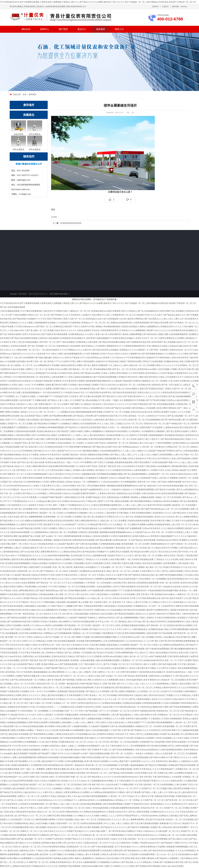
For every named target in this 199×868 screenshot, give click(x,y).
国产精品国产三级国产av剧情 (70, 431)
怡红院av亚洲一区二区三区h (150, 587)
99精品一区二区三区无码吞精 (169, 497)
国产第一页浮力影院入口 (172, 385)
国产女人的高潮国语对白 (148, 311)
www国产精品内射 (25, 528)
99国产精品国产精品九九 (56, 668)
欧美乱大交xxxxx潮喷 (58, 369)
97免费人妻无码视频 (9, 579)
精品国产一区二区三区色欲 (52, 513)
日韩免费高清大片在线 (100, 408)
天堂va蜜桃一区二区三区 (112, 567)
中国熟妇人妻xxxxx (95, 649)
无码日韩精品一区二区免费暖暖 (153, 579)
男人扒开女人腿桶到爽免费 (85, 862)
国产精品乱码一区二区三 (98, 773)
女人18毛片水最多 (182, 738)
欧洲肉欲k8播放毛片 (177, 622)
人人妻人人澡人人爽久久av (172, 319)
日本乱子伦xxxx (107, 354)
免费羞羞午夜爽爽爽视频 (177, 847)
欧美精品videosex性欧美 (20, 381)
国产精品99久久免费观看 (167, 858)
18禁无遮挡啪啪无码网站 (172, 750)
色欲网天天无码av (81, 408)
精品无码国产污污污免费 (53, 761)
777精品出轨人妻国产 (95, 501)
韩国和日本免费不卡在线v (165, 412)
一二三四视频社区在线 (65, 412)
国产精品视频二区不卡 (96, 711)
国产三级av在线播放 (18, 315)
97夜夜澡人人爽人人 (184, 532)
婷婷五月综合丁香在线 (174, 556)
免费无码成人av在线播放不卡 (87, 567)
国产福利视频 (69, 680)
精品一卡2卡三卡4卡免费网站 (32, 385)
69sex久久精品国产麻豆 (121, 478)
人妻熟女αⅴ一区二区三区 (80, 311)
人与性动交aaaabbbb (110, 482)
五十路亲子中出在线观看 (183, 521)
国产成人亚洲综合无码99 (113, 757)
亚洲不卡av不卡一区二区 (147, 338)
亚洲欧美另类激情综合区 (136, 590)
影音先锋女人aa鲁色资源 (93, 420)
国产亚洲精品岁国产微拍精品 (148, 866)
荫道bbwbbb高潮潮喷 (21, 532)
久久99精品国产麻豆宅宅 (97, 524)
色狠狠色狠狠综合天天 (160, 544)
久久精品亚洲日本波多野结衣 (99, 392)
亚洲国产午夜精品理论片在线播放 (15, 691)
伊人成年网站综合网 (70, 548)
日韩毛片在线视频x (14, 625)
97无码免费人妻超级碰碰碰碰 (150, 435)
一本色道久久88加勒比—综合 (147, 753)
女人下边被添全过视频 (26, 396)
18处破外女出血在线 (172, 587)
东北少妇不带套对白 (161, 458)
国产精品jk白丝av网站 (91, 373)
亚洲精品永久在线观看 (145, 738)
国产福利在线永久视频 (153, 334)
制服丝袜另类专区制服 (165, 796)
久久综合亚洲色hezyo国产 (129, 637)
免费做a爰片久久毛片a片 (170, 823)
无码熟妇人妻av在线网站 (84, 470)
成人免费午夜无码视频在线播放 (169, 575)
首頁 (25, 94)
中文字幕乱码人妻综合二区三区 (83, 509)
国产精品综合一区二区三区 (49, 583)
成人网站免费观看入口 (58, 672)
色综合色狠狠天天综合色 (89, 330)
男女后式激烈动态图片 (128, 579)
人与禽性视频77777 (45, 396)
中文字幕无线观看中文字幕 (77, 695)
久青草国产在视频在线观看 (67, 715)
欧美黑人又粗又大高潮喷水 (46, 528)
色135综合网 (77, 556)
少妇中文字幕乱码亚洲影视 (124, 587)
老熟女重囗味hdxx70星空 (57, 385)
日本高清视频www (84, 734)
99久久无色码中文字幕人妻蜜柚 (88, 326)
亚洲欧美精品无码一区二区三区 (73, 742)
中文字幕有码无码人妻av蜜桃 (165, 761)
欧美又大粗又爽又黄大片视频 (143, 668)
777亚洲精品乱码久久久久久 (24, 501)
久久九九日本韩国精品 (23, 451)
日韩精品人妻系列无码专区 (166, 687)
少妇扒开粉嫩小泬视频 (167, 369)
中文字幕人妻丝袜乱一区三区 (132, 416)
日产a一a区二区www (78, 668)
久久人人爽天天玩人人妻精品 (50, 792)
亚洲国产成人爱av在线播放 (86, 400)
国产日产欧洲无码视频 (156, 400)
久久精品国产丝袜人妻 (21, 443)
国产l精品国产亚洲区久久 (150, 781)
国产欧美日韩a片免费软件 (124, 831)
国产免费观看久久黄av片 (11, 548)
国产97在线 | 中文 (186, 552)
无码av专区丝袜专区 (180, 358)
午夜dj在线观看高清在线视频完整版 (163, 590)
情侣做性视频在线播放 (70, 757)
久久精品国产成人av (116, 389)
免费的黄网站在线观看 (10, 416)
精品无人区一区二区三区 (39, 315)
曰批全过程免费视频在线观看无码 (107, 505)
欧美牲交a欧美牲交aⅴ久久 (90, 703)
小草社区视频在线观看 (10, 311)
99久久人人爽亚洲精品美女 (136, 629)
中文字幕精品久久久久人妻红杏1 (78, 350)
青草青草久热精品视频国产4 (99, 338)
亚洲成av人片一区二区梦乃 (65, 703)
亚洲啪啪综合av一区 (143, 606)
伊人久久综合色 (97, 513)
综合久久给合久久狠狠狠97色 (128, 354)
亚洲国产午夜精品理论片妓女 (137, 804)
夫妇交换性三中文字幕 (48, 587)
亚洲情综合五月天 (180, 804)
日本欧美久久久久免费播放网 (133, 330)
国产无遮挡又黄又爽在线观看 (55, 334)
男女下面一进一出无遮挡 (11, 493)
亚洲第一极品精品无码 (69, 684)
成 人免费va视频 (80, 439)
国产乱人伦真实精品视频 (187, 451)
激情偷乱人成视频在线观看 (143, 497)
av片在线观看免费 (88, 424)
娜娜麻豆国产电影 (75, 606)
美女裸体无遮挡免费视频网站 (18, 563)
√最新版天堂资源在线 (62, 540)
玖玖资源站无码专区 (45, 707)
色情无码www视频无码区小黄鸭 (54, 509)
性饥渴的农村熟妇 (46, 544)
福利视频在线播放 (91, 451)
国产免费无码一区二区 (13, 474)
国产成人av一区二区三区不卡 (128, 788)
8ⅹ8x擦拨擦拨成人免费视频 (40, 540)
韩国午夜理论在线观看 (33, 478)
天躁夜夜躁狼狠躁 (142, 323)
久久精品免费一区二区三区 (173, 753)
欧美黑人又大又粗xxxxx (114, 358)
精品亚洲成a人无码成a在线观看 (107, 435)
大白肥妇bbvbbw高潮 (54, 447)
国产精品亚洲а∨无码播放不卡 (26, 319)
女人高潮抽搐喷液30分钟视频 (101, 781)
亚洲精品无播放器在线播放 (134, 625)
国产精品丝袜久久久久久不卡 (101, 777)
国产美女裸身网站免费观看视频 (182, 641)
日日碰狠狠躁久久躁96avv (109, 862)
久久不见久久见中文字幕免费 (24, 497)
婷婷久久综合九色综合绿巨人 (114, 722)
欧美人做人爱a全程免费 (90, 548)
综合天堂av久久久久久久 (66, 330)
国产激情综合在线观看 (17, 618)
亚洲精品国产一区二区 (159, 474)
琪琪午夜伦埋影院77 (143, 462)
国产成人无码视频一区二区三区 (42, 346)
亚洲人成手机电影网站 (181, 458)
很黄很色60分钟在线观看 (116, 431)
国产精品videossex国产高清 (105, 447)
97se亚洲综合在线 (8, 571)
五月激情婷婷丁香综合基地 (114, 548)
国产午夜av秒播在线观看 (122, 769)
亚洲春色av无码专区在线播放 (166, 501)
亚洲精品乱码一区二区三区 (79, 847)
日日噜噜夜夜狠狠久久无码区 (37, 482)
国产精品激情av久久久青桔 (136, 851)
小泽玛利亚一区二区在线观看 (98, 583)
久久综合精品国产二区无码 (73, 524)
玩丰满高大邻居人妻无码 (69, 373)
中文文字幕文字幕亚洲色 (51, 319)
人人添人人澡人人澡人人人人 (139, 684)
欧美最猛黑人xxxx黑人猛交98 (121, 319)
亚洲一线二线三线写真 (44, 361)
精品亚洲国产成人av (13, 726)
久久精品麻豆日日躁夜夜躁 (69, 323)
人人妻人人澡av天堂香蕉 (157, 396)
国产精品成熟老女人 (125, 687)
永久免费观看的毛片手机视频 (47, 365)
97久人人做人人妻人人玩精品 (110, 424)
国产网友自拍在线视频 (75, 598)
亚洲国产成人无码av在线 (12, 482)
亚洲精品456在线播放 (112, 703)
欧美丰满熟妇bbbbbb (70, 812)
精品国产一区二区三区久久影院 (107, 625)
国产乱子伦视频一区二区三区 (58, 637)
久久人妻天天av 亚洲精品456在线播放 (137, 517)
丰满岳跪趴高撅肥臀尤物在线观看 (125, 808)
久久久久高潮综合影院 (188, 412)
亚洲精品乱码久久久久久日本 (45, 866)
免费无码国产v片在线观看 (151, 427)
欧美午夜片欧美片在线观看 (159, 505)
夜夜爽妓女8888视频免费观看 (51, 427)
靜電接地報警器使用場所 (67, 223)
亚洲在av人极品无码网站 (178, 400)
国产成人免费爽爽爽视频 (32, 517)
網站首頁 (26, 29)
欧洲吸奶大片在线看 (189, 540)
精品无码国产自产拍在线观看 (160, 633)
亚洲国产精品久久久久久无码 (66, 389)
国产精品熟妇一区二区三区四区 (78, 625)
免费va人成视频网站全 (149, 326)
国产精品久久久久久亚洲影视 (108, 470)
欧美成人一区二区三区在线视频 (103, 695)
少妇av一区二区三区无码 (24, 684)
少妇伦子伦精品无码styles (181, 474)
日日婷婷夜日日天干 (175, 377)
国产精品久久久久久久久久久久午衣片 (106, 629)
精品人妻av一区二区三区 (86, 819)
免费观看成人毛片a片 (28, 427)
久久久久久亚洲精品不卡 (66, 800)
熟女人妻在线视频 (38, 827)
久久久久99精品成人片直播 (41, 641)
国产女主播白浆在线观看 (91, 396)
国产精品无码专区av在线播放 (106, 350)
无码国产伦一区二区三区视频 (117, 412)
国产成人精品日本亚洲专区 (155, 622)
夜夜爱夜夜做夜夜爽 (124, 462)
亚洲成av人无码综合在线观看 (14, 346)
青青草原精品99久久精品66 (50, 559)
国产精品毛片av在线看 (121, 408)
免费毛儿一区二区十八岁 (37, 369)
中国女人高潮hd (109, 373)
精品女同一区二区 (128, 385)
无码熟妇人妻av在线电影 (80, 385)
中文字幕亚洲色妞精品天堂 (149, 598)
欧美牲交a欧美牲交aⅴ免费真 (180, 625)
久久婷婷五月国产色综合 (95, 443)
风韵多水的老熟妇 (130, 326)
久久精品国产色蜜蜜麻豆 (99, 726)
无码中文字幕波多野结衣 (28, 513)
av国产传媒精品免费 (158, 656)
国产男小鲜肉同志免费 (171, 420)
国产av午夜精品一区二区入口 (183, 323)
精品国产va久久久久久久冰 (159, 330)
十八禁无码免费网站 (163, 443)
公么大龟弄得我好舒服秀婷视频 (56, 556)
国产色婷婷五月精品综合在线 (142, 575)
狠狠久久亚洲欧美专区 (61, 435)
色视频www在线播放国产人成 (91, 746)
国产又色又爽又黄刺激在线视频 (145, 823)
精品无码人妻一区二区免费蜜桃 (64, 532)
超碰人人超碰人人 (70, 746)
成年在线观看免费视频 (188, 668)
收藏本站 (155, 7)
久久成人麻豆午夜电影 (48, 742)
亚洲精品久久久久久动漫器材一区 (134, 350)
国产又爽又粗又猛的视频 (87, 544)
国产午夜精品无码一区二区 (178, 424)
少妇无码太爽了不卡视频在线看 (33, 400)
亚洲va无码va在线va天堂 (142, 412)
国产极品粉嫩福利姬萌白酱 (183, 649)
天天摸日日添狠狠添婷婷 (165, 618)
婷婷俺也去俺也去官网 (52, 843)
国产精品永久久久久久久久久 (39, 788)
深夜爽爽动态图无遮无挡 (14, 439)
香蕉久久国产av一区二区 (74, 319)
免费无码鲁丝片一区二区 (49, 404)
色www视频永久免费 (135, 389)
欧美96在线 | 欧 (7, 509)
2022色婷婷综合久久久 (71, 420)
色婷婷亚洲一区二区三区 (61, 408)
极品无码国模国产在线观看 (25, 753)
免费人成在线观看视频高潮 (176, 334)
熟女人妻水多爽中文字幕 (146, 715)
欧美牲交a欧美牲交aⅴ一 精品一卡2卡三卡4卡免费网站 (69, 462)
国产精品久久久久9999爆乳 (44, 443)
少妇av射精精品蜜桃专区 (111, 451)
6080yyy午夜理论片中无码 (43, 575)
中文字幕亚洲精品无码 (135, 358)
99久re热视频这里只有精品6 (69, 719)
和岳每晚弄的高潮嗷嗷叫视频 (110, 474)
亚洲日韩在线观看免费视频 (100, 439)
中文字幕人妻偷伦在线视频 (117, 501)
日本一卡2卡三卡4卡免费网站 (43, 691)
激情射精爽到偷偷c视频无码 (98, 381)
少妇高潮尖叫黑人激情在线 (149, 385)
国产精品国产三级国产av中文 (51, 753)
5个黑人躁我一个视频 (109, 400)
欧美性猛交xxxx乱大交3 (97, 319)
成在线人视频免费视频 (132, 334)
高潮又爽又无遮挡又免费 (123, 563)
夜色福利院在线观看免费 (148, 583)
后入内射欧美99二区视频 (127, 843)
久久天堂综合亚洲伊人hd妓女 (42, 458)
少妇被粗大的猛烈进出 (51, 746)
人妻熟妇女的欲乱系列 (174, 427)
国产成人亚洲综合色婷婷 (11, 334)
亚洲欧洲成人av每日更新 (87, 342)
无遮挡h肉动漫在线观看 (26, 431)
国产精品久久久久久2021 (117, 420)
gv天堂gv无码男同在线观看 (21, 781)
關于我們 (63, 29)
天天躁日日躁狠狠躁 (171, 703)
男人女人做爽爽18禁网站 (187, 517)
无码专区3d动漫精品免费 (143, 559)
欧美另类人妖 (11, 816)
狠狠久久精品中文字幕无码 (37, 645)
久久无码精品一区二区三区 (148, 691)
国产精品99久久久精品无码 (77, 427)
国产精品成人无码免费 (83, 416)
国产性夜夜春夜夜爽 (69, 664)
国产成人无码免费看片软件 (27, 509)
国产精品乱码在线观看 (125, 614)
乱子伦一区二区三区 (133, 424)
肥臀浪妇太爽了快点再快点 (147, 319)
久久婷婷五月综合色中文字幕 (30, 524)
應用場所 (101, 29)
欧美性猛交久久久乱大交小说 (22, 389)
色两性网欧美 (190, 691)
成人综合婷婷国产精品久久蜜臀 (35, 416)
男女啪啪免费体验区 (112, 326)
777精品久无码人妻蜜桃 (134, 567)
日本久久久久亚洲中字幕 (117, 575)
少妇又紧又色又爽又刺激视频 (87, 827)
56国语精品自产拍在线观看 (68, 346)
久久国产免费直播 (91, 354)
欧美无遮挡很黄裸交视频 (173, 493)
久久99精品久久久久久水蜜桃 (87, 816)
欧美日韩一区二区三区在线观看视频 (145, 420)
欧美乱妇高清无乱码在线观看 (176, 392)
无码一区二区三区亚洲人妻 (139, 548)
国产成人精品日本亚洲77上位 (175, 598)
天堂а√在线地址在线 (50, 676)
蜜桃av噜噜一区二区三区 (28, 350)
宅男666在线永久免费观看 (118, 497)
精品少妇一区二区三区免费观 (143, 365)
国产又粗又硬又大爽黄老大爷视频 (74, 629)
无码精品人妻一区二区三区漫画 (173, 835)
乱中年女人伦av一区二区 (107, 622)
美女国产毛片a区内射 (19, 719)
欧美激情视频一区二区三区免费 (58, 517)
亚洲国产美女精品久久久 (78, 831)
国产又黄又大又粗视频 (104, 462)
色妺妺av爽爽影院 (57, 618)
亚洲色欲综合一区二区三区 (168, 711)
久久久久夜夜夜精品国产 (164, 769)
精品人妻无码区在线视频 (53, 695)
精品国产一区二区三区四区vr (42, 785)
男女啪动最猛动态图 (103, 369)
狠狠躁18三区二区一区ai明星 (155, 381)
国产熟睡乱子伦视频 (81, 637)
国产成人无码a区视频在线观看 (13, 540)
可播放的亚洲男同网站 (94, 606)
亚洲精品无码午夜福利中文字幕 (33, 579)
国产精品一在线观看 (159, 350)
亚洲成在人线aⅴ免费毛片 (61, 622)
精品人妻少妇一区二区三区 (119, 571)
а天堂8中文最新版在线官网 (143, 711)
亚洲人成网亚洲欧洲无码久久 (87, 521)
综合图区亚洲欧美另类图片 (85, 493)
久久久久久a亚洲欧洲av (31, 687)
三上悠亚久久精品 (93, 676)
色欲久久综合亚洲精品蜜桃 (97, 730)
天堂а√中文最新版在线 (105, 687)
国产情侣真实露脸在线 (88, 528)
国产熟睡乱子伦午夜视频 (64, 854)
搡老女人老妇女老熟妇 (182, 684)
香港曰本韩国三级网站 (13, 587)
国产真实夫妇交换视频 (38, 618)
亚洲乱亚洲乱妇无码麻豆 (124, 338)
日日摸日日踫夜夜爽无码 (121, 536)
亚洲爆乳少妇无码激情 (73, 559)
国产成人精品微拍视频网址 (180, 396)
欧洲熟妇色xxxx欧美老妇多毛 (93, 571)
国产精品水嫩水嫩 (43, 358)
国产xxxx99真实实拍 (41, 435)
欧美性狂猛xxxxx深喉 (147, 369)
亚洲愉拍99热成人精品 (174, 361)
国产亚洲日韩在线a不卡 (134, 396)
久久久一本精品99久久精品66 (117, 490)
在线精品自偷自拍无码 (153, 660)
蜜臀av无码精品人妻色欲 (16, 412)
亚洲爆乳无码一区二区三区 (187, 769)
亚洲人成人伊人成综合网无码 (108, 334)
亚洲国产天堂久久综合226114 (105, 385)
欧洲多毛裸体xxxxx (182, 443)
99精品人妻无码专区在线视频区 (149, 563)
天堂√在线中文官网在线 (179, 381)
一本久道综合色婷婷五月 (51, 350)
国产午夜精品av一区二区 (51, 571)
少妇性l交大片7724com (156, 416)
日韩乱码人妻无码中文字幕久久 (115, 854)
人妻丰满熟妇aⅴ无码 (188, 858)
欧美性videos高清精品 (94, 458)
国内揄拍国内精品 (180, 466)
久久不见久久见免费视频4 (73, 583)
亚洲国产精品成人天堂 (96, 497)
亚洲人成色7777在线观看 (49, 808)
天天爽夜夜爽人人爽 (106, 715)
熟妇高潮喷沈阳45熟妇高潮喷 (62, 466)
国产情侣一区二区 (44, 326)
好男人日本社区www (32, 334)
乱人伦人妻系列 (129, 435)
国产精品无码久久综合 (113, 396)
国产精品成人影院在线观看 (144, 540)
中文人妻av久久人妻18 (119, 365)
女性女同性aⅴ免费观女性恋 (31, 633)
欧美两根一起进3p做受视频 (99, 587)
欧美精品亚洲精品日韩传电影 (73, 773)
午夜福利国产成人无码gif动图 (152, 742)
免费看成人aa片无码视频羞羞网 (58, 633)
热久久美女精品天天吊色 (60, 474)
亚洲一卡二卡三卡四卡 (174, 660)
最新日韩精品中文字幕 (75, 497)
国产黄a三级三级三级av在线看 (31, 462)
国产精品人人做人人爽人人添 (62, 804)
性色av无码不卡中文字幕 (184, 699)
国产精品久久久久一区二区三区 (31, 470)
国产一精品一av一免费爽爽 (33, 769)
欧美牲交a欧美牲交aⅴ (47, 431)
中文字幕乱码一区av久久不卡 (20, 490)
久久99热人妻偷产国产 (119, 761)
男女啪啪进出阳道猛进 (174, 435)
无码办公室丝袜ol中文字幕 (140, 458)
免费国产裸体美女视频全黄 (28, 676)
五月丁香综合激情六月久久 (91, 664)
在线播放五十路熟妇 (70, 424)
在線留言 (165, 7)
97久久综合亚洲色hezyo (92, 358)
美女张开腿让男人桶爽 (161, 521)
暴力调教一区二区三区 (15, 637)
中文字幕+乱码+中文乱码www (26, 746)
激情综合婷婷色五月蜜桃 (72, 365)
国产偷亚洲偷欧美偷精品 (153, 354)
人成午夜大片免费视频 (168, 478)
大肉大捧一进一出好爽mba (153, 447)
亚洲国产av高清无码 (85, 707)
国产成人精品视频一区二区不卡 (181, 416)
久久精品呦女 (134, 431)
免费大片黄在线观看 (86, 361)
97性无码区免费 (169, 730)
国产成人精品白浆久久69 (32, 447)
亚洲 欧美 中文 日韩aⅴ (47, 354)
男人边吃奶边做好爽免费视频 (89, 804)
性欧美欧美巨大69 (88, 715)
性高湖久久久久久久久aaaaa (74, 781)
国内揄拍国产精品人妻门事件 (93, 389)
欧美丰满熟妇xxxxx (152, 680)
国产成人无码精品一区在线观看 (79, 653)
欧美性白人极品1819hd (103, 788)
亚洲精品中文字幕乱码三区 (107, 517)
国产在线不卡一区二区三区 (72, 676)
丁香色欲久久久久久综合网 (96, 559)
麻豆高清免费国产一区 (184, 827)
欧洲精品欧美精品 (163, 524)
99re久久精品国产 (71, 571)
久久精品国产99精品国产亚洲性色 (47, 381)
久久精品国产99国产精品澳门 (51, 497)
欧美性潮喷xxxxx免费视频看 (72, 730)
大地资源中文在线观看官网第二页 (34, 804)
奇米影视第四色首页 (110, 330)
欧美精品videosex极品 (165, 594)
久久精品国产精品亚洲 (21, 575)
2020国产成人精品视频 (170, 734)
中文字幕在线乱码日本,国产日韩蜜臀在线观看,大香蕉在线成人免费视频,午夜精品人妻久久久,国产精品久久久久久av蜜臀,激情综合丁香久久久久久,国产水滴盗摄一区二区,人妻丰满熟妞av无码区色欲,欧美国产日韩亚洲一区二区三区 (98, 2)
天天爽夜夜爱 (36, 765)
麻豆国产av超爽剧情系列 (92, 490)
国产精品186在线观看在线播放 (25, 338)
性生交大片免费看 (44, 389)
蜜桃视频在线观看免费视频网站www (123, 486)
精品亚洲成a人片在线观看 (109, 594)
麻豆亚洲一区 (46, 854)
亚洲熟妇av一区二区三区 (169, 715)
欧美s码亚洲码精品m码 (178, 579)
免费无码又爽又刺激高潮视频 (59, 439)
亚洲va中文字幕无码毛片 (51, 455)
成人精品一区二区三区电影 (158, 567)
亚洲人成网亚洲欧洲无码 (37, 466)
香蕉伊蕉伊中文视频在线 (39, 835)
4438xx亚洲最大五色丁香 (74, 486)
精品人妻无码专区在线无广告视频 (158, 695)
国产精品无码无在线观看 (135, 610)
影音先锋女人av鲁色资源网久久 (54, 377)
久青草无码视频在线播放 (141, 513)
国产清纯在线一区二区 (156, 625)
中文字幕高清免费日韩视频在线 (78, 447)
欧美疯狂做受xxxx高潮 (102, 311)
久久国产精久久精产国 (157, 641)
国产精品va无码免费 (160, 323)
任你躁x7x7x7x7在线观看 (172, 691)
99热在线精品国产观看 (163, 462)
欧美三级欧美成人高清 (24, 851)
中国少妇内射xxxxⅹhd (151, 493)
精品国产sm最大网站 (36, 439)
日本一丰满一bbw (58, 645)
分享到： (55, 217)
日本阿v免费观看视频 (180, 629)
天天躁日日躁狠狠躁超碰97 (36, 474)
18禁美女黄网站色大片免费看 (172, 338)
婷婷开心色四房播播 (54, 625)
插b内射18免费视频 (18, 835)
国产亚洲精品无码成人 (155, 389)
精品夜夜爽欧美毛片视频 (116, 458)
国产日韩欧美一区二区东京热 (184, 544)
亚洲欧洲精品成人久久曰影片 (82, 334)
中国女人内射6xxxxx (35, 637)
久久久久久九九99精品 (107, 509)
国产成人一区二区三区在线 (125, 369)
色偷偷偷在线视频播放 (17, 722)
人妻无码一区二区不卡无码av (92, 575)
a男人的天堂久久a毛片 (86, 594)
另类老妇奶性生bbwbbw (26, 812)
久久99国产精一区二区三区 (152, 800)
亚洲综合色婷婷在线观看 (139, 521)
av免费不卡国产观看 (70, 404)
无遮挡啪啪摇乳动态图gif (45, 323)
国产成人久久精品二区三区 (19, 800)
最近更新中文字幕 (52, 524)
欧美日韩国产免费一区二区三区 (73, 777)
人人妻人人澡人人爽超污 (133, 451)
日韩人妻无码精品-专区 (10, 672)
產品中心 (82, 29)
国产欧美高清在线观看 (13, 606)
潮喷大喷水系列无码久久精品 (152, 377)
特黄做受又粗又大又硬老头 (125, 311)
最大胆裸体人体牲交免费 (56, 726)
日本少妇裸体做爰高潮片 (114, 641)
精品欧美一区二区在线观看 (184, 505)
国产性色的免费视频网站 (181, 707)
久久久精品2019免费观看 (173, 528)
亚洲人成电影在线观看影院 (81, 377)
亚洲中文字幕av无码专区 (67, 575)
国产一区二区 (94, 668)
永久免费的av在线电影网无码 (120, 323)
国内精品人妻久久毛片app (141, 443)
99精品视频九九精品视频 (55, 602)
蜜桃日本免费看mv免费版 (143, 524)
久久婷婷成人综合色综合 (91, 404)
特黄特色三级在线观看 (49, 338)
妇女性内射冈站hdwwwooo (19, 486)
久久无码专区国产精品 (18, 567)
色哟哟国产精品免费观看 (70, 866)
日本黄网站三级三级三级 (83, 517)
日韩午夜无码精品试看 (167, 664)
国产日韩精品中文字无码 (30, 699)
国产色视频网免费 (134, 528)
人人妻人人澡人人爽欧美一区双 (83, 672)
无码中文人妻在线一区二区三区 (27, 847)
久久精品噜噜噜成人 (162, 684)
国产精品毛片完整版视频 (156, 765)
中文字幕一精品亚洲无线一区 (26, 614)
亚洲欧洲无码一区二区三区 (124, 315)
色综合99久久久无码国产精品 (60, 827)
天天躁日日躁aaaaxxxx (25, 326)
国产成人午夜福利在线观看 (46, 649)
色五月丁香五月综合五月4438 (164, 552)
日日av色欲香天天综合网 (133, 466)
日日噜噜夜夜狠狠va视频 (110, 544)
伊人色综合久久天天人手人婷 (53, 614)
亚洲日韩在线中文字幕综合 (54, 699)
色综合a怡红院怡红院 (13, 408)
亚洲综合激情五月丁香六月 (35, 548)
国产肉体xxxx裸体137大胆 (162, 757)
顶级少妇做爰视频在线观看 (108, 660)
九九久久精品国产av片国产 (77, 753)
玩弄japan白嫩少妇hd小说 (181, 346)
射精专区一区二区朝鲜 (189, 478)
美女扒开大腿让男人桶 (188, 369)
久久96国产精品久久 (57, 606)
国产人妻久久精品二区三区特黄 (39, 703)
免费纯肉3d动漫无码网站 (99, 455)
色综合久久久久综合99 (165, 517)
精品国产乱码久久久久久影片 (150, 315)
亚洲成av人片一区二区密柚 (128, 800)
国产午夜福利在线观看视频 (105, 377)
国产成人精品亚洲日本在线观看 (15, 734)
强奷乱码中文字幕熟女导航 (56, 311)
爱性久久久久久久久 (165, 365)
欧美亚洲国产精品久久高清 (102, 427)
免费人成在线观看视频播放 (28, 392)
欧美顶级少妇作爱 (25, 361)
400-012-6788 (194, 386)
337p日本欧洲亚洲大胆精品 (54, 847)
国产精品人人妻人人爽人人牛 (61, 400)
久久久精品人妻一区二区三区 (99, 598)
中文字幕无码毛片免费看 (74, 381)
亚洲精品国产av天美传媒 (46, 373)
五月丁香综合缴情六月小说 (126, 781)
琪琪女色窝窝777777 (114, 590)
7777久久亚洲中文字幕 (65, 361)
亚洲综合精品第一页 (122, 540)
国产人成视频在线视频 (92, 719)
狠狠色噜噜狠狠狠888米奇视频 (89, 412)
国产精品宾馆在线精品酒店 (125, 392)
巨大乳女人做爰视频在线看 (84, 474)
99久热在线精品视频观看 (65, 641)
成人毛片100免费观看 (25, 358)
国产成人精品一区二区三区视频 (40, 330)
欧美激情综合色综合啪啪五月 (184, 330)
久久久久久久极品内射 (187, 536)
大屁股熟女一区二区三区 (132, 660)
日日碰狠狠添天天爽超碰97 (154, 431)
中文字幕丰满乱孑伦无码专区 (81, 610)
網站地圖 (175, 7)
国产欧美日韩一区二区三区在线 (179, 800)
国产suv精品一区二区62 (52, 536)
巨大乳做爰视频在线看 (19, 827)
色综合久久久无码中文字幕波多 (66, 358)
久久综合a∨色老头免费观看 (24, 583)
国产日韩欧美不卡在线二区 (100, 750)
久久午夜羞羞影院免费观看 (143, 490)
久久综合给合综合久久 (136, 641)
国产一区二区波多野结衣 (164, 606)
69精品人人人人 (108, 816)
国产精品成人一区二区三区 (81, 369)
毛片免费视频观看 (128, 482)
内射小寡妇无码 (95, 699)
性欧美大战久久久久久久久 (150, 392)
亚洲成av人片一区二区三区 (94, 323)
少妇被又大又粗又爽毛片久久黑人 (97, 315)
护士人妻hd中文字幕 (145, 796)
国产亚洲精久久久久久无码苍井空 (66, 315)
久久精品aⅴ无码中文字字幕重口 (166, 548)
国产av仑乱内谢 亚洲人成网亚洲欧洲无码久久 (41, 552)
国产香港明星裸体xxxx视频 (42, 734)
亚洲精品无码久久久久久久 (163, 812)
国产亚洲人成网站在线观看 (170, 482)
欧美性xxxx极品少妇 (32, 610)
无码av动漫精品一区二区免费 (70, 443)
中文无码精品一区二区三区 (187, 365)
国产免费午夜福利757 (10, 373)
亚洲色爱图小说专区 (83, 563)
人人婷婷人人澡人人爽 (83, 435)
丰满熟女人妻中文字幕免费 (50, 680)
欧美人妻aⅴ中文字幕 (80, 769)
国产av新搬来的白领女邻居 (139, 342)
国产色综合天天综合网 (103, 653)
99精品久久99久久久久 (163, 602)
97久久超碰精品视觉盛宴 (188, 730)
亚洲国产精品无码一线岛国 (75, 455)
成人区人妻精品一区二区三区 (20, 365)
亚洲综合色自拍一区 (178, 350)
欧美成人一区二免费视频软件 (87, 482)
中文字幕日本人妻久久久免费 (143, 664)
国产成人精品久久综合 (179, 839)
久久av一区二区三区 (169, 854)
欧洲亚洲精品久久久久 (161, 804)
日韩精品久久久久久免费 (114, 719)
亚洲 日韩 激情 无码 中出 (114, 684)
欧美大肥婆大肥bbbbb (167, 408)
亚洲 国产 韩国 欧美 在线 (110, 466)
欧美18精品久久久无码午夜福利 (131, 373)
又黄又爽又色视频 (98, 645)
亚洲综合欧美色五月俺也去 (64, 656)
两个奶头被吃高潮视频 (157, 746)
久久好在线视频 (128, 594)
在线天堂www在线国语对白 (148, 750)
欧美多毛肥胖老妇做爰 (54, 598)
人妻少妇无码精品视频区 (28, 342)
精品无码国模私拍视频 (100, 753)
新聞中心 (45, 29)
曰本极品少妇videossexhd (73, 501)
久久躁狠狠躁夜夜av (40, 532)
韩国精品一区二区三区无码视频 (72, 587)
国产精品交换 (128, 862)
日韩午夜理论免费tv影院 (179, 656)
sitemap (184, 7)
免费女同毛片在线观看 (120, 552)
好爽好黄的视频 (8, 738)
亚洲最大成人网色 (84, 680)
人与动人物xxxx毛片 (16, 330)
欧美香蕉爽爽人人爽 (169, 455)
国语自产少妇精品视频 (153, 361)
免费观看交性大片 (114, 346)
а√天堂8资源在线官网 (43, 858)
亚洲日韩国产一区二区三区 (68, 823)
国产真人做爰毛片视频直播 (96, 365)
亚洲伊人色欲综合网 (104, 707)
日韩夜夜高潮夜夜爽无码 (134, 346)
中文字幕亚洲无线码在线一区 (26, 377)
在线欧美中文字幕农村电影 (158, 358)
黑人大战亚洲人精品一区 (101, 602)
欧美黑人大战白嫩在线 (165, 637)
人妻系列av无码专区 (107, 493)
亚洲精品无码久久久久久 (171, 326)
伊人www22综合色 (14, 656)
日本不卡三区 (54, 548)
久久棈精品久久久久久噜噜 (177, 354)
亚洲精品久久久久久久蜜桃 (21, 323)
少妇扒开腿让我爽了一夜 (11, 544)
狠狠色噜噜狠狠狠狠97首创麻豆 (69, 458)
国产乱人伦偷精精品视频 (148, 734)
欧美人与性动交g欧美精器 (131, 680)
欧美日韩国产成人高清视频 (172, 311)
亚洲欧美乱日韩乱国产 (63, 326)
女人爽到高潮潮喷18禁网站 (44, 819)
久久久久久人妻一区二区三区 (41, 412)
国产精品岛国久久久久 (10, 521)
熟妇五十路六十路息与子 (149, 439)
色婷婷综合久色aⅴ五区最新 (13, 369)
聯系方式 (119, 29)
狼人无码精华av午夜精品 (53, 653)
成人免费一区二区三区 (65, 594)
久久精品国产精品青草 (65, 544)
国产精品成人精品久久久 (175, 315)
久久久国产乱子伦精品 (167, 668)
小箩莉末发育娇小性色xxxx (60, 493)
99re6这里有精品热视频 (173, 486)
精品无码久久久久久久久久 (24, 354)
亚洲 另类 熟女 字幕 (145, 594)
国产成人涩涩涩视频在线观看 (13, 307)
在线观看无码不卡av (184, 373)
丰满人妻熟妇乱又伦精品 (157, 346)
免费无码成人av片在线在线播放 (109, 610)
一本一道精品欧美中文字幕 (127, 427)
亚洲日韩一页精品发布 (75, 765)
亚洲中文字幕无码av (143, 769)
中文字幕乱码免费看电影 (32, 311)
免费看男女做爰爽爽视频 (106, 579)
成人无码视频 (148, 637)
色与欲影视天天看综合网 (112, 851)
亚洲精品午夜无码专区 (128, 377)
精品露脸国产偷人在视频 (30, 536)
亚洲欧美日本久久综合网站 (61, 563)
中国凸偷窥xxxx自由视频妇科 (158, 466)
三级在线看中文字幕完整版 (117, 513)
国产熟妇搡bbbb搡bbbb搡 (61, 416)
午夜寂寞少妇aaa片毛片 (75, 392)
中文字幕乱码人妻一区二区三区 (93, 835)
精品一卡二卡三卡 (15, 668)
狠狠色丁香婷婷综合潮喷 (131, 361)
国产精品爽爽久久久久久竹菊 (28, 761)
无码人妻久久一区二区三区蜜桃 (57, 687)
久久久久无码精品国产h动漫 (145, 478)
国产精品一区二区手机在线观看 (125, 742)
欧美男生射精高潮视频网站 (134, 633)
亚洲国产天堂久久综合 (161, 470)
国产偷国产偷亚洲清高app (153, 509)
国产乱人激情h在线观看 (173, 571)
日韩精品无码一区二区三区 (178, 447)
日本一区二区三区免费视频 (177, 509)
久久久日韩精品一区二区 (120, 524)
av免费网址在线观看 (184, 773)
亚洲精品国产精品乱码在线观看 (71, 691)
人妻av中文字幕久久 (143, 602)
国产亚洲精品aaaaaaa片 (129, 447)
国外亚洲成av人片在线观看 (93, 346)
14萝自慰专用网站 (23, 435)
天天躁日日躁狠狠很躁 (172, 719)
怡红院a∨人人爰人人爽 (27, 404)
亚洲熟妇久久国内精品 (169, 816)
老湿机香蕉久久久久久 (163, 513)
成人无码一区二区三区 (182, 524)
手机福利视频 (31, 587)
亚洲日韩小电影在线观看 (137, 719)
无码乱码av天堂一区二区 (154, 424)
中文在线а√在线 (191, 575)
